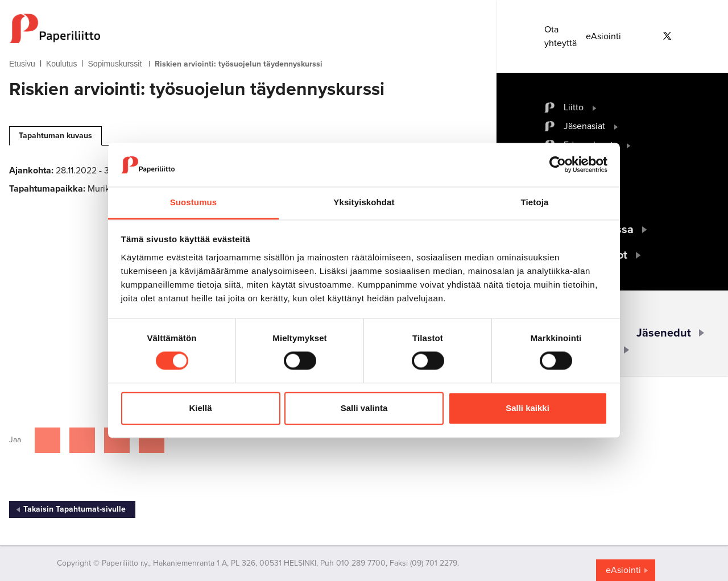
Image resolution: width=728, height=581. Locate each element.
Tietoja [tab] (535, 202)
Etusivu (22, 64)
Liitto (574, 107)
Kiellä (200, 408)
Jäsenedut (664, 333)
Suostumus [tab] (194, 202)
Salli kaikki (528, 408)
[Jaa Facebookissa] (47, 440)
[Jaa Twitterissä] (82, 440)
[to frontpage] (230, 28)
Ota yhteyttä (561, 36)
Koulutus (61, 64)
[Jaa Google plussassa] (152, 440)
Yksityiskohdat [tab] (364, 202)
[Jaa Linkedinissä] (117, 440)
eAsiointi (603, 36)
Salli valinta (364, 408)
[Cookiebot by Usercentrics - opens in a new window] (558, 165)
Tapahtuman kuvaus (55, 136)
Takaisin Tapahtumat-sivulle (75, 509)
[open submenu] (595, 107)
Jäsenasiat (584, 126)
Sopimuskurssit (115, 64)
